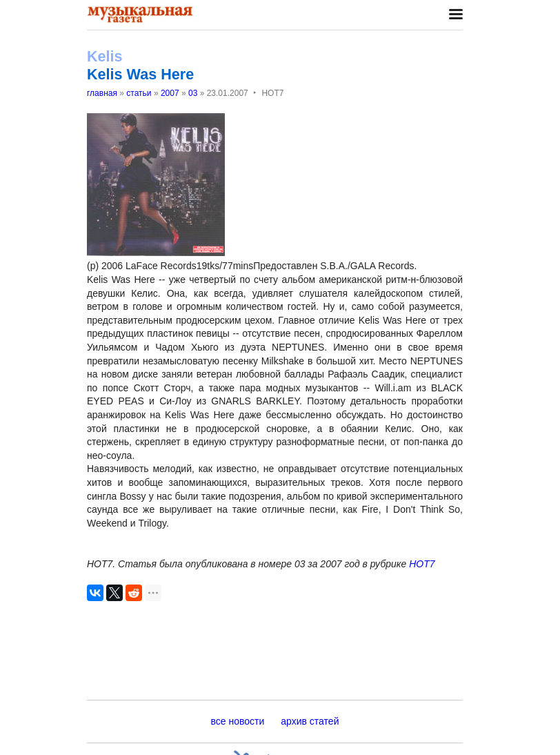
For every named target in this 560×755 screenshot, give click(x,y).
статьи (139, 93)
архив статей (310, 721)
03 (193, 93)
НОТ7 (422, 564)
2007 (170, 93)
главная (102, 93)
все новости (238, 721)
